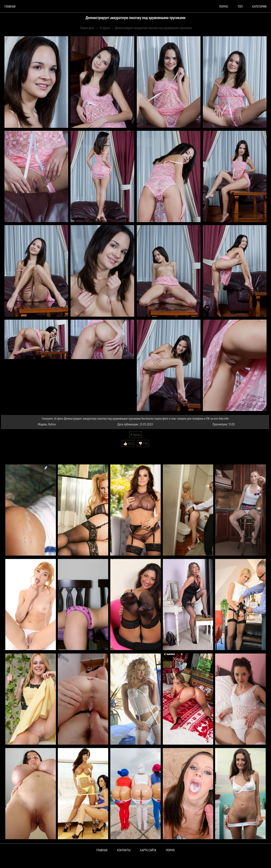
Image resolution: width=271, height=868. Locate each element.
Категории (259, 6)
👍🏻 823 (128, 443)
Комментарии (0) (14, 450)
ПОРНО (170, 850)
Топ (240, 6)
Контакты (124, 850)
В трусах (135, 435)
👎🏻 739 (143, 443)
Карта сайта (148, 850)
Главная (10, 6)
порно (224, 6)
